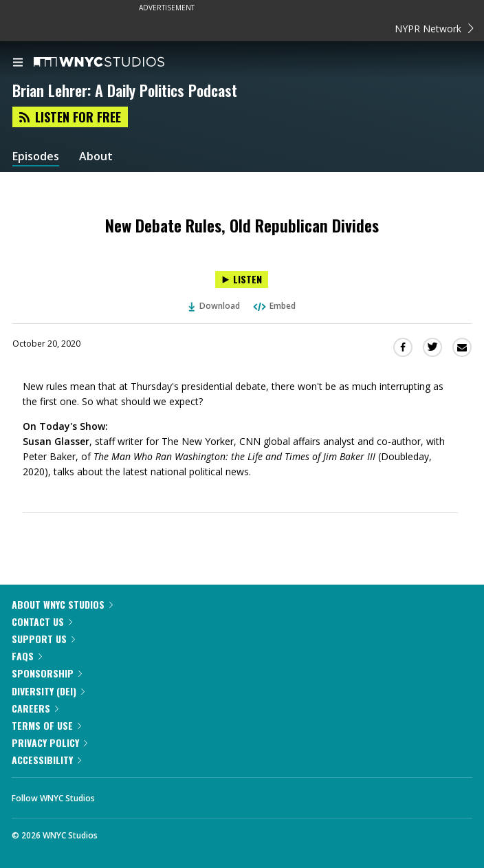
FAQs (27, 656)
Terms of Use (46, 725)
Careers (35, 708)
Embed (274, 306)
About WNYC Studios (62, 604)
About (96, 156)
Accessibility (46, 760)
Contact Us (42, 621)
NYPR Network (434, 29)
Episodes (36, 156)
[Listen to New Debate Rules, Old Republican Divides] (242, 280)
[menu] (18, 63)
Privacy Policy (49, 742)
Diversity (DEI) (48, 691)
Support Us (43, 639)
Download (214, 306)
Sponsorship (47, 673)
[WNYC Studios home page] (116, 63)
